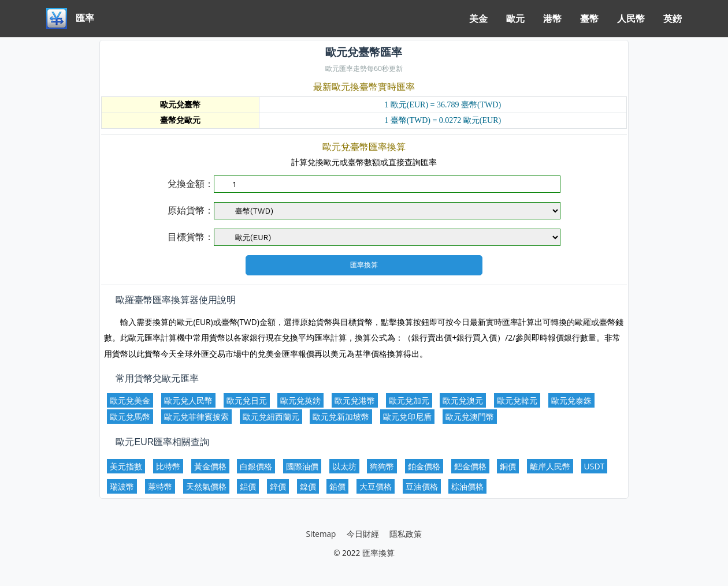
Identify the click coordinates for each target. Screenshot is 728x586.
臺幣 (589, 18)
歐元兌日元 (247, 400)
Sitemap (321, 534)
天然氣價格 (206, 486)
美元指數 (126, 466)
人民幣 (631, 18)
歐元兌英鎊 (300, 400)
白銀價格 (256, 466)
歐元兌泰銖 (571, 400)
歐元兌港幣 (355, 400)
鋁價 (248, 486)
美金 (478, 18)
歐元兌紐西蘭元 (271, 417)
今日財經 (363, 534)
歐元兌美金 (130, 400)
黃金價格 (210, 466)
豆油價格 (422, 486)
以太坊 (344, 466)
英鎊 (673, 18)
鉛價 (337, 486)
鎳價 (308, 486)
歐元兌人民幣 (188, 400)
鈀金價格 (470, 466)
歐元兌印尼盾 (407, 417)
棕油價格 (467, 486)
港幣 (552, 18)
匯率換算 (378, 553)
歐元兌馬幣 (130, 417)
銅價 (508, 466)
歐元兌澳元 (463, 400)
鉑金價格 (424, 466)
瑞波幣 (122, 486)
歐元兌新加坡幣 (341, 417)
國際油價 (302, 466)
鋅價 (278, 486)
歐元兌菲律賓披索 (196, 417)
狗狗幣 (382, 466)
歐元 (515, 18)
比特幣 (168, 466)
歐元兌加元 (409, 400)
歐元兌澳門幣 (470, 417)
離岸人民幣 (550, 466)
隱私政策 (406, 534)
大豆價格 (376, 486)
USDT (595, 466)
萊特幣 (160, 486)
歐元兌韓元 (517, 400)
